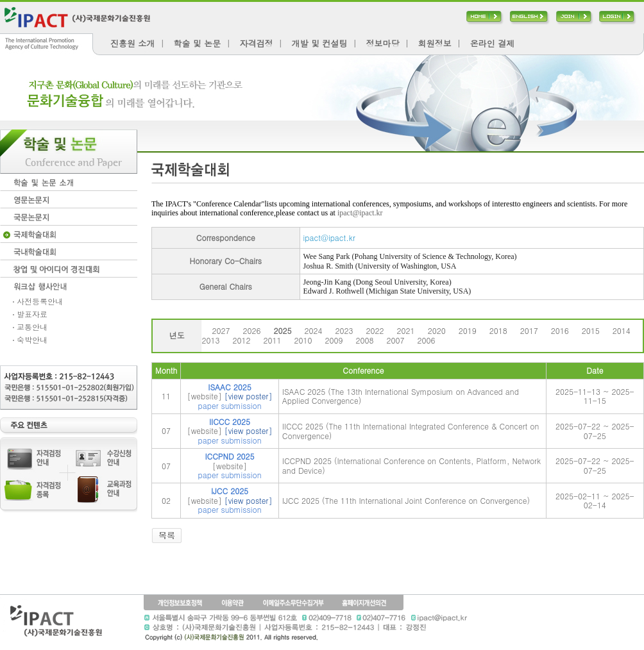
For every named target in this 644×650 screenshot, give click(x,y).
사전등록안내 (38, 301)
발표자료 (30, 314)
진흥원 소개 (132, 43)
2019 (468, 330)
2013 (210, 340)
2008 (365, 340)
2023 (344, 330)
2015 (591, 330)
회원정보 (435, 43)
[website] (205, 396)
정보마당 (382, 43)
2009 (334, 340)
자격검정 (256, 43)
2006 (427, 340)
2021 (406, 330)
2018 (498, 330)
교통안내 (30, 327)
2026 (251, 330)
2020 (437, 330)
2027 (221, 330)
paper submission (230, 405)
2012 (241, 340)
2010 (303, 340)
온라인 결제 (492, 43)
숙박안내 (30, 339)
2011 (272, 340)
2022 (375, 330)
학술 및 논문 (198, 43)
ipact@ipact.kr (360, 213)
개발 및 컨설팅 (320, 43)
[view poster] (249, 396)
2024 (314, 330)
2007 (396, 340)
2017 (529, 330)
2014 (622, 330)
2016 (560, 330)
